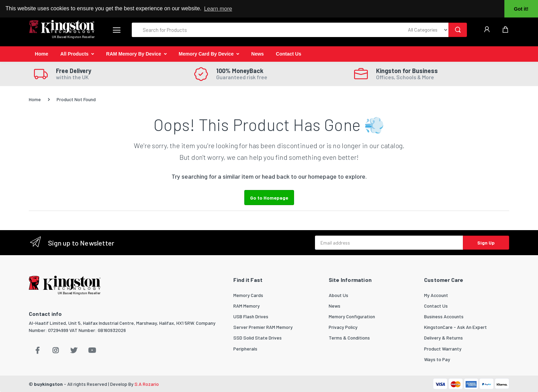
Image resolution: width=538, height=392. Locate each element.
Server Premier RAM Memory (263, 327)
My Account (436, 295)
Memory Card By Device (206, 54)
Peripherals (245, 349)
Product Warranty (443, 349)
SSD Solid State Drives (258, 338)
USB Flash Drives (251, 316)
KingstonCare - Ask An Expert (455, 327)
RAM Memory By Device (133, 54)
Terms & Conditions (349, 338)
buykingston (48, 384)
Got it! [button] (521, 9)
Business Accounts (444, 316)
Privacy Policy (343, 327)
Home (42, 54)
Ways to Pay (437, 359)
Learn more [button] (218, 9)
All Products (74, 54)
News (258, 54)
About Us (338, 295)
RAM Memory (247, 306)
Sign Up (486, 243)
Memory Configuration (352, 316)
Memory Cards (248, 295)
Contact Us (289, 54)
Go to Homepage (269, 198)
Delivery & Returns (443, 338)
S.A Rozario (147, 384)
